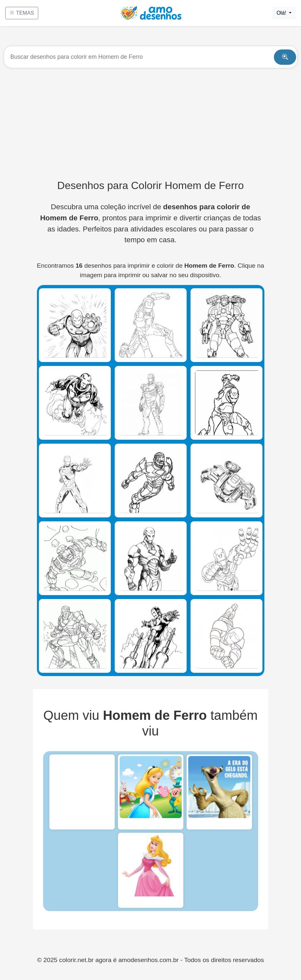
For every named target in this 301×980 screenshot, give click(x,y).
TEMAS (22, 13)
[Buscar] (151, 57)
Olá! (282, 13)
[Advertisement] (150, 124)
